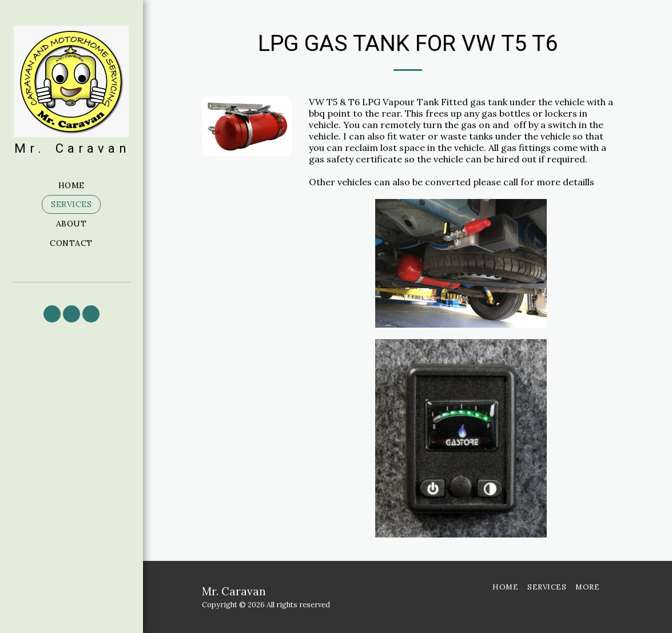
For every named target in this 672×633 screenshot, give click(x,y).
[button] (52, 314)
